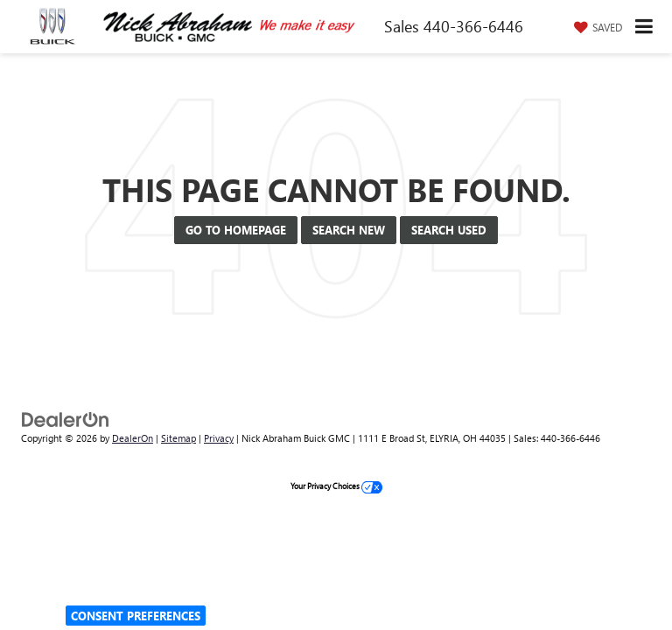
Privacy (219, 438)
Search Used (449, 230)
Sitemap (178, 438)
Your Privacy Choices (336, 486)
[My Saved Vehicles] (596, 27)
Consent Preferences (136, 616)
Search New (349, 230)
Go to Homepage (236, 230)
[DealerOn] (66, 418)
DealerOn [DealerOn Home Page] (133, 438)
